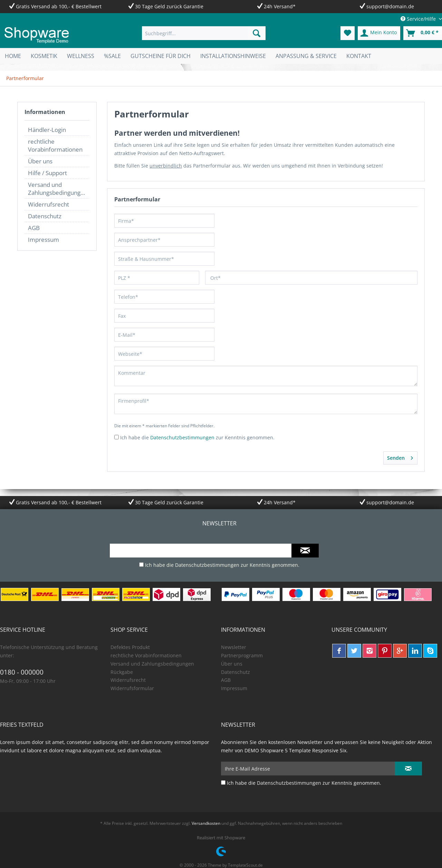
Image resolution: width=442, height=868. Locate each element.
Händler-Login (47, 130)
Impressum (44, 240)
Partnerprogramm (242, 655)
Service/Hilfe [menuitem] (419, 19)
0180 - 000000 (22, 672)
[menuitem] (204, 33)
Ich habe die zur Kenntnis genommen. (197, 437)
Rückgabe (122, 672)
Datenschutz (45, 216)
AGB (34, 228)
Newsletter (234, 647)
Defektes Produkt (130, 647)
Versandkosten (206, 823)
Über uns (40, 161)
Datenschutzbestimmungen (182, 437)
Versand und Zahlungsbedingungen (58, 189)
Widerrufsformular (132, 688)
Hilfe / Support (47, 173)
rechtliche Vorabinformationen (55, 145)
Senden (400, 457)
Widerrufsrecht (49, 204)
